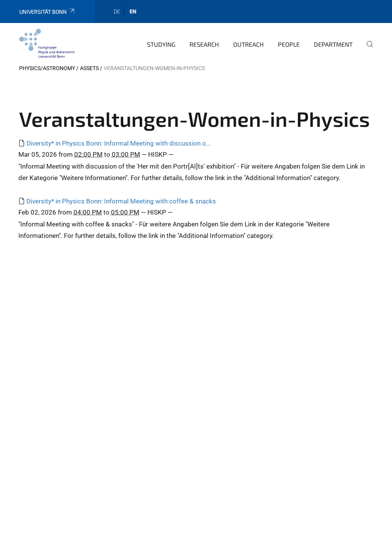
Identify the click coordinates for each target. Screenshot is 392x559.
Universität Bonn (47, 12)
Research (204, 44)
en (133, 11)
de (117, 11)
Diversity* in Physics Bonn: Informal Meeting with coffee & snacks (121, 201)
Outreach (248, 44)
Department (333, 44)
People (289, 44)
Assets (89, 68)
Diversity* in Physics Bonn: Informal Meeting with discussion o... (118, 143)
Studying (161, 44)
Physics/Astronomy (47, 68)
